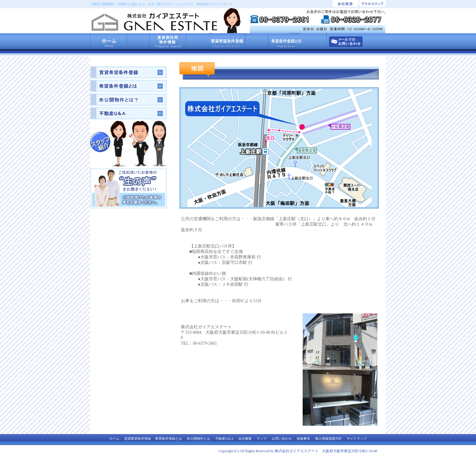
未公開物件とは (198, 439)
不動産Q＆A (224, 439)
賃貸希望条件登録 (138, 439)
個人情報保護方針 (328, 439)
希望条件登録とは (168, 439)
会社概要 (245, 439)
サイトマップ (357, 439)
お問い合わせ (282, 439)
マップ (262, 439)
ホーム (114, 439)
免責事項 (303, 439)
